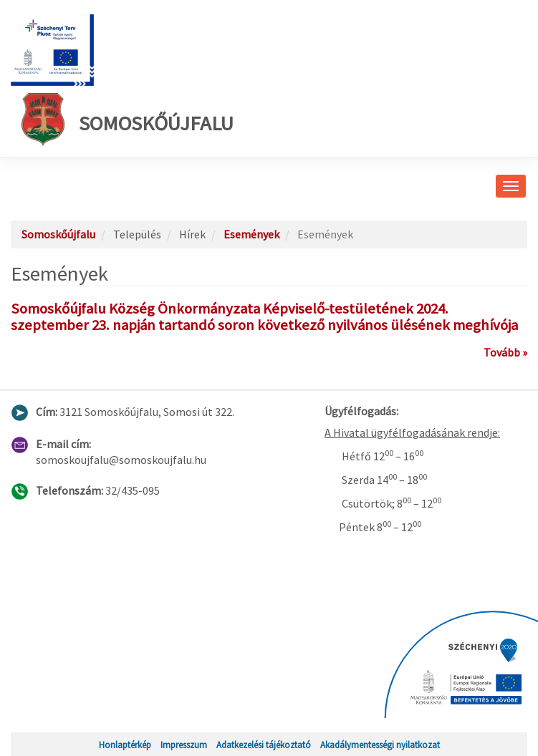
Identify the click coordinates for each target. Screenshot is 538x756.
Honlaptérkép (125, 745)
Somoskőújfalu (128, 120)
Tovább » (505, 352)
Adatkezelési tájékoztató (264, 745)
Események (251, 234)
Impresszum (184, 745)
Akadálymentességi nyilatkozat (380, 745)
